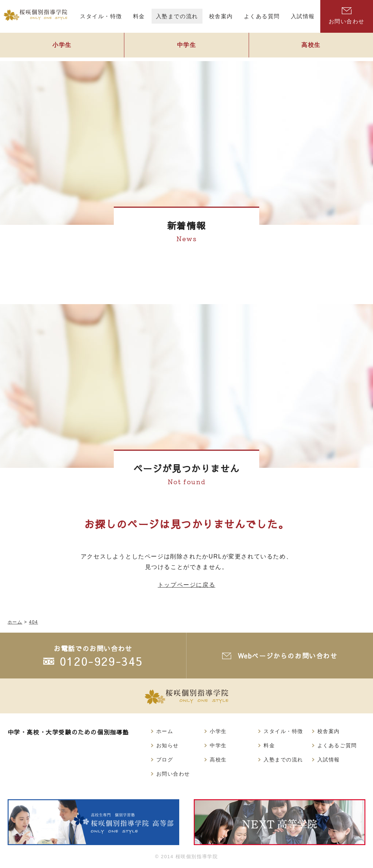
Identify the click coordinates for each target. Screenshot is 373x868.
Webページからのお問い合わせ (288, 656)
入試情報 (329, 760)
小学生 (62, 46)
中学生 (186, 46)
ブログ (165, 760)
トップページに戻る (186, 585)
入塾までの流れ (283, 760)
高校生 (311, 46)
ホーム (165, 731)
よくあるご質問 (337, 745)
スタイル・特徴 (283, 731)
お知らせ (168, 745)
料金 (269, 745)
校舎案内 (329, 731)
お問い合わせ (173, 774)
